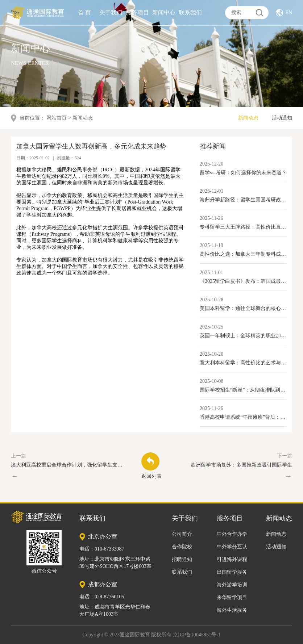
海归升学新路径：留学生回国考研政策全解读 (243, 200)
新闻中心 (164, 11)
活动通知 (282, 118)
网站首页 (57, 118)
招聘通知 (182, 559)
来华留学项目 (232, 597)
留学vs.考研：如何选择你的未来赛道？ (243, 173)
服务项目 (137, 11)
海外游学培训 (232, 585)
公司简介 (182, 534)
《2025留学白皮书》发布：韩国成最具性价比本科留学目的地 (243, 281)
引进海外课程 (232, 559)
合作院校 (182, 547)
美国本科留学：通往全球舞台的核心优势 (243, 308)
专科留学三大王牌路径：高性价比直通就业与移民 (243, 227)
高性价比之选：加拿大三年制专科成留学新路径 (243, 254)
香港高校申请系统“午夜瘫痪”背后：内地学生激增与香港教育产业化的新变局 (243, 417)
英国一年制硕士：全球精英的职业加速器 (243, 336)
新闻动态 (248, 118)
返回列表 (151, 466)
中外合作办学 (232, 534)
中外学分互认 (232, 547)
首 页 (84, 11)
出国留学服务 (232, 572)
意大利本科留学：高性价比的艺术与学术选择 (243, 363)
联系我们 (190, 11)
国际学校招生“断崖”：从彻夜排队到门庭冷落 (243, 390)
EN (289, 11)
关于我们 (111, 11)
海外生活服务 (232, 610)
